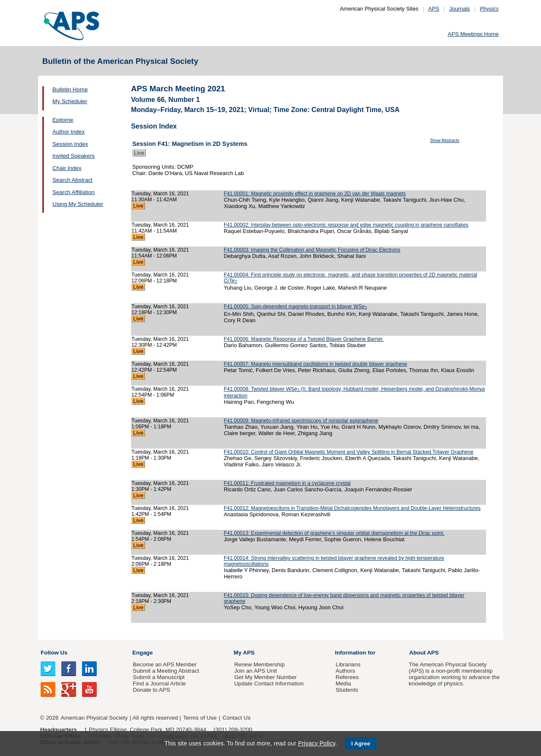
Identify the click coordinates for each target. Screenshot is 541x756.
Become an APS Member (165, 664)
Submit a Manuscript (158, 677)
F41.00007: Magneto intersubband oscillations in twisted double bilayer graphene (315, 364)
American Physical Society (94, 718)
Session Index (70, 144)
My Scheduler (70, 101)
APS (434, 9)
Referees (347, 677)
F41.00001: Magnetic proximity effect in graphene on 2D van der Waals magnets (314, 194)
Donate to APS (151, 690)
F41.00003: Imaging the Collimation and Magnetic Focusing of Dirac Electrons (312, 250)
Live (139, 153)
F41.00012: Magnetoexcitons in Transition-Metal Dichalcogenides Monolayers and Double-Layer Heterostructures (352, 508)
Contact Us (236, 718)
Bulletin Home (70, 89)
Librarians (348, 664)
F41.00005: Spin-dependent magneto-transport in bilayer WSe (295, 307)
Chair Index (67, 168)
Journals (460, 9)
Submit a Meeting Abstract (166, 671)
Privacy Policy (317, 743)
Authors (345, 671)
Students (347, 690)
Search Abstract (72, 180)
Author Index (68, 132)
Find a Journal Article (159, 683)
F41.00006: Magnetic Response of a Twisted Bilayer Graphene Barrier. (303, 339)
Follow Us (54, 653)
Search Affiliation (74, 192)
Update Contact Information (269, 683)
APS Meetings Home (473, 34)
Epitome (63, 120)
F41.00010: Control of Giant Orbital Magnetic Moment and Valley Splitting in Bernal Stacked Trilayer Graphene (348, 452)
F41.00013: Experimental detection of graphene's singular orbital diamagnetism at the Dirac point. (334, 533)
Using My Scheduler (78, 204)
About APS (424, 653)
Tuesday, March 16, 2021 (160, 194)
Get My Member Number (265, 677)
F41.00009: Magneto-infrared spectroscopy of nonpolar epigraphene (301, 421)
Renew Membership (260, 664)
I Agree (361, 744)
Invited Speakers (74, 156)
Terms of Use (200, 718)
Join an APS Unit (255, 671)
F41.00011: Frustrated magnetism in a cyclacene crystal (287, 483)
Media (343, 683)
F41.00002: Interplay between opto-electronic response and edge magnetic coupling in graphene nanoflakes (346, 225)
